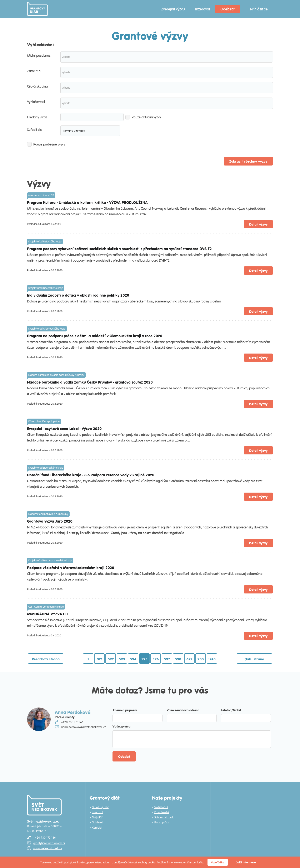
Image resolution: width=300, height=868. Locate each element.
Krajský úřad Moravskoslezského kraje (50, 560)
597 (167, 659)
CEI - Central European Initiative (46, 607)
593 (122, 659)
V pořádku (218, 862)
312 (99, 659)
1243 (212, 659)
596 (156, 659)
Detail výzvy (258, 224)
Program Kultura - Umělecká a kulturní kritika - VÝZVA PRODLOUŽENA (87, 202)
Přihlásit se (259, 9)
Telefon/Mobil (231, 710)
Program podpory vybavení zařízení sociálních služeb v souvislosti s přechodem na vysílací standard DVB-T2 (119, 249)
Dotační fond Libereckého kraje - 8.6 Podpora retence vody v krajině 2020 (91, 475)
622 (189, 659)
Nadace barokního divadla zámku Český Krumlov (56, 375)
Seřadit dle (35, 130)
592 (111, 659)
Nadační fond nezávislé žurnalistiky (48, 514)
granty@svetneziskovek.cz (49, 843)
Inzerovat (203, 9)
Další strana (254, 659)
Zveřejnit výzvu (173, 9)
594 (133, 659)
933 (201, 659)
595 (144, 659)
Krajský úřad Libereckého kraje (46, 288)
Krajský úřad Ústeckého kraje (45, 241)
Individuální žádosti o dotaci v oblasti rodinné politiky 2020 (78, 295)
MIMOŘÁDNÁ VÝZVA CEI (48, 614)
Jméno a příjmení (125, 710)
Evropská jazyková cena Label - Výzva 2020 (64, 428)
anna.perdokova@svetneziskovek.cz (83, 727)
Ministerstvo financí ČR (41, 195)
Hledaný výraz (37, 117)
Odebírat (227, 9)
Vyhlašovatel (36, 102)
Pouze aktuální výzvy (143, 117)
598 (178, 659)
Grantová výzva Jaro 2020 (50, 521)
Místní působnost (39, 55)
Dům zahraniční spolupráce (44, 421)
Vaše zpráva (121, 726)
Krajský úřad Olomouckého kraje (47, 329)
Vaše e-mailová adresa (183, 710)
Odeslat (124, 756)
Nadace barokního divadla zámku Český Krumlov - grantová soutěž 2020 (90, 382)
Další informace (246, 862)
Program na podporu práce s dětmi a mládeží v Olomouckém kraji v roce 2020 (95, 336)
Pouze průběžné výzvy (46, 144)
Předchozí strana (46, 659)
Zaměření (34, 71)
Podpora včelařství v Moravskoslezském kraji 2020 (71, 568)
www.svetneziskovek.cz (48, 848)
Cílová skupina (37, 86)
